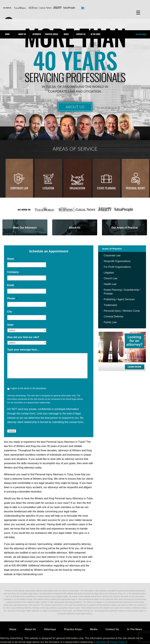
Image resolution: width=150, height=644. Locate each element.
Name (12, 259)
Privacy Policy (118, 642)
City (10, 312)
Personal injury (135, 188)
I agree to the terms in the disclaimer (28, 388)
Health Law (110, 284)
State (10, 325)
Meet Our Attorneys (25, 228)
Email (12, 285)
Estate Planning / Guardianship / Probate (122, 292)
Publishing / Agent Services (119, 299)
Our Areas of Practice (125, 228)
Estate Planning (107, 188)
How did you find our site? (23, 337)
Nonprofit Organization (77, 186)
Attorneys (37, 34)
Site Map (101, 642)
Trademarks (111, 305)
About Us (22, 34)
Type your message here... (23, 350)
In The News (95, 34)
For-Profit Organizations (117, 267)
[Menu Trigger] (138, 12)
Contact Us (81, 34)
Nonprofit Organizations (117, 261)
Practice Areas (51, 34)
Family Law (110, 322)
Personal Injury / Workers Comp (122, 311)
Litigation (48, 188)
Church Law (111, 278)
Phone (12, 298)
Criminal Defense (114, 317)
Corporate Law (19, 188)
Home (7, 34)
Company (13, 272)
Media (66, 34)
